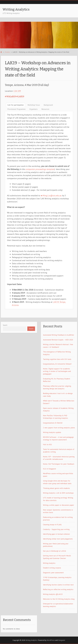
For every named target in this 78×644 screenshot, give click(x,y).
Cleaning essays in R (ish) (52, 525)
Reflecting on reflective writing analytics (58, 589)
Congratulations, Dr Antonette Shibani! (57, 364)
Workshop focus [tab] (34, 105)
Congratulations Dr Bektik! (53, 423)
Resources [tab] (45, 109)
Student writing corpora (52, 568)
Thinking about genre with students (56, 488)
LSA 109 (17, 91)
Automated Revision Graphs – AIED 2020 (58, 340)
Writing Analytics (16, 9)
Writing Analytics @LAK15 (53, 594)
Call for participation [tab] (16, 105)
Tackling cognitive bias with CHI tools (57, 359)
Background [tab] (48, 105)
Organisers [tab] (33, 109)
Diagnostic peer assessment (53, 573)
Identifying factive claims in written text (58, 585)
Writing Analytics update (52, 432)
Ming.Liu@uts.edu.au (52, 196)
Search (5, 325)
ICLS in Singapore (49, 469)
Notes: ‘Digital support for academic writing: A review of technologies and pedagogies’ (57, 371)
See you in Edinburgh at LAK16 (54, 551)
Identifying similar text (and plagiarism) (58, 539)
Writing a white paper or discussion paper (58, 505)
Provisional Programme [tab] (16, 109)
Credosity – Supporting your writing (56, 529)
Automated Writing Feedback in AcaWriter (58, 335)
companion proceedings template (40, 169)
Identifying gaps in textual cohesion (56, 534)
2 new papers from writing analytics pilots (59, 428)
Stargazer (62, 640)
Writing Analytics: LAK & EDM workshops (58, 493)
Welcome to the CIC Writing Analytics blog (59, 599)
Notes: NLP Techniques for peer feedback (59, 464)
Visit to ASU (47, 444)
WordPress (51, 640)
